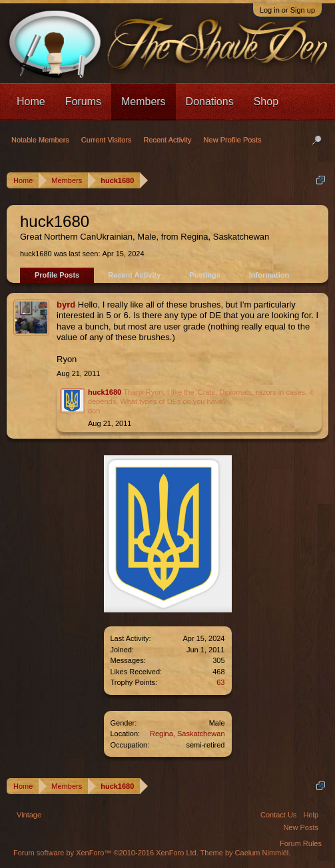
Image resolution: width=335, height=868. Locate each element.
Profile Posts (57, 275)
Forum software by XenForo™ (106, 853)
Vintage (29, 815)
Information (269, 275)
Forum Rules (301, 843)
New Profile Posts (233, 140)
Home (31, 102)
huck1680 (105, 392)
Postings (204, 275)
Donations (210, 102)
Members (144, 102)
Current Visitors (107, 140)
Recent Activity (134, 275)
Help (311, 815)
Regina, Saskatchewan (187, 734)
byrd (66, 305)
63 (220, 682)
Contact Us (278, 815)
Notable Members (40, 140)
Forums (83, 102)
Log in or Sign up (287, 10)
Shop (266, 102)
